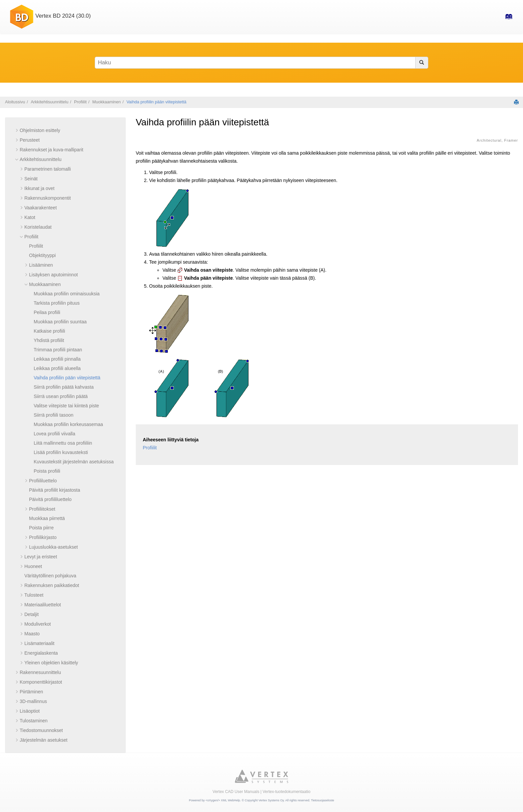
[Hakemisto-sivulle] (507, 19)
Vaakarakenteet (41, 208)
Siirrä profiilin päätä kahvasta (64, 387)
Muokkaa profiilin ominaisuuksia (67, 294)
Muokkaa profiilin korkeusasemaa (68, 424)
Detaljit (32, 614)
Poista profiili (47, 471)
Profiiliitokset (42, 509)
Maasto (32, 634)
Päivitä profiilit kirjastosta (55, 490)
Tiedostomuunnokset (41, 730)
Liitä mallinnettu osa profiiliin (63, 443)
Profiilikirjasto (43, 537)
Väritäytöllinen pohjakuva (50, 576)
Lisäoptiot (30, 711)
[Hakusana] (261, 63)
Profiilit (80, 102)
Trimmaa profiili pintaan (58, 350)
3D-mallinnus (33, 701)
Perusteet (30, 140)
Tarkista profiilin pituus (57, 303)
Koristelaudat (38, 227)
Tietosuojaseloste (323, 800)
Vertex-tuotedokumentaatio (286, 792)
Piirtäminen (31, 692)
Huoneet (33, 566)
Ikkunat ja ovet (39, 188)
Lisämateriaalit (39, 643)
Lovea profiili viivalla (55, 434)
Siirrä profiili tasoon (54, 415)
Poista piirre (41, 528)
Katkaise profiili (49, 331)
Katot (30, 217)
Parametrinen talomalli (48, 169)
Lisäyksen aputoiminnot (53, 275)
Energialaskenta (41, 653)
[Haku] (422, 63)
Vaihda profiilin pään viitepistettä (156, 102)
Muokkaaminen (107, 102)
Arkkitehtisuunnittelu (50, 102)
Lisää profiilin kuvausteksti (61, 452)
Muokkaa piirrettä (47, 518)
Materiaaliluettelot (43, 605)
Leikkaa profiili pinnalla (57, 359)
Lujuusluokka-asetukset (53, 547)
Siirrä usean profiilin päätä (61, 396)
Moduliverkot (38, 624)
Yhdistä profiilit (49, 340)
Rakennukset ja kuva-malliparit (52, 150)
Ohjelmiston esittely (40, 130)
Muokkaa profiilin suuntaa (60, 322)
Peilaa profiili (47, 312)
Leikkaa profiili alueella (57, 368)
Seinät (31, 179)
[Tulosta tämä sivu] (516, 102)
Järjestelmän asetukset (44, 740)
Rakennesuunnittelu (40, 672)
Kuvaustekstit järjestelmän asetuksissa (74, 462)
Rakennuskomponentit (48, 198)
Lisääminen (41, 265)
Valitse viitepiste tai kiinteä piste (66, 406)
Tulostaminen (34, 721)
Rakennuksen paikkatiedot (52, 585)
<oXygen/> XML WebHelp (223, 800)
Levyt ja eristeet (41, 557)
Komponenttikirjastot (41, 682)
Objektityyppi (42, 255)
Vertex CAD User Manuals (236, 792)
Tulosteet (34, 595)
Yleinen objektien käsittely (51, 663)
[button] (17, 130)
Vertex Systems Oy (271, 800)
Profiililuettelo (43, 481)
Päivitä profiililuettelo (50, 499)
